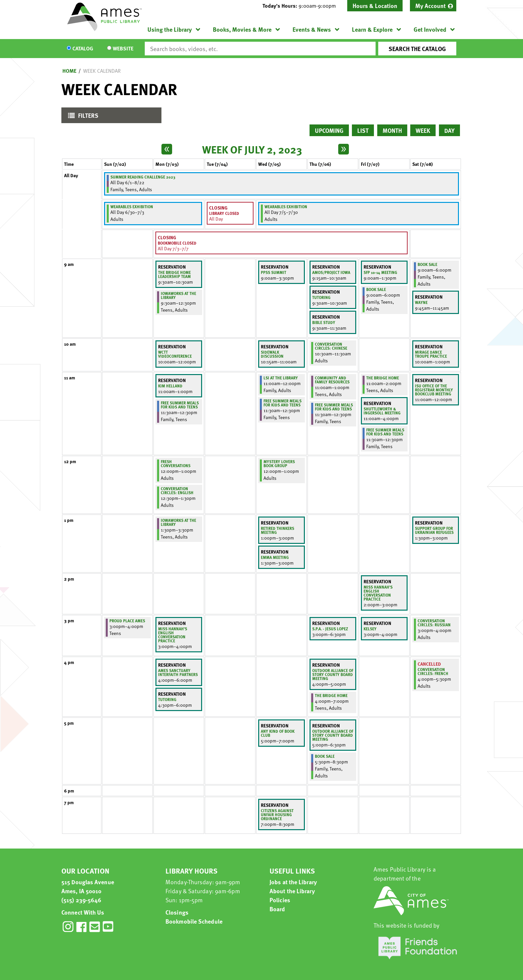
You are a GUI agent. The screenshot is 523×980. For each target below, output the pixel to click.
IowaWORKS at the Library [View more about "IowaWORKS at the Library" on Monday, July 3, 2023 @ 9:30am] (178, 295)
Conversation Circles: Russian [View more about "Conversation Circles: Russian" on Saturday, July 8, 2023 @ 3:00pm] (434, 623)
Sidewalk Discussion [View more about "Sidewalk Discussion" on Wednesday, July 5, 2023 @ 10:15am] (272, 354)
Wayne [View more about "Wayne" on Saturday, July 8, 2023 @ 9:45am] (421, 302)
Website (123, 49)
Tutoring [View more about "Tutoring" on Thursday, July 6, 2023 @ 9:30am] (321, 297)
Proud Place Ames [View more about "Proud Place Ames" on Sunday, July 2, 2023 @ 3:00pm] (127, 621)
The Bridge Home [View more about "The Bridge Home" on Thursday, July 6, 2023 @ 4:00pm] (331, 695)
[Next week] (344, 149)
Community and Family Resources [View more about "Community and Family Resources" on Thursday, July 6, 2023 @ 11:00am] (332, 380)
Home (69, 71)
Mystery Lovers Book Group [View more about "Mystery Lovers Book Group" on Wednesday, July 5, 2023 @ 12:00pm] (279, 463)
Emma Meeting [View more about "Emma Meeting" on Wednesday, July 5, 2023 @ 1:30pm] (275, 557)
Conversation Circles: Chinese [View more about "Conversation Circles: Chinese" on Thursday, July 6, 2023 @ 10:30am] (331, 346)
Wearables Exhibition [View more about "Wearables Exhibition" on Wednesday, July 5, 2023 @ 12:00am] (286, 207)
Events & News (312, 29)
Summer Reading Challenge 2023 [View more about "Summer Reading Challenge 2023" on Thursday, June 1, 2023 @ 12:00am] (143, 177)
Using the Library (170, 29)
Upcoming (329, 130)
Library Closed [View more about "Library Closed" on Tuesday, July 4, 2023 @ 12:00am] (224, 213)
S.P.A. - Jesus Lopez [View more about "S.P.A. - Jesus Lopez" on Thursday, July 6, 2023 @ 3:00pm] (330, 629)
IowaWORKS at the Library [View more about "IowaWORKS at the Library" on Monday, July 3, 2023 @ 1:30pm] (178, 522)
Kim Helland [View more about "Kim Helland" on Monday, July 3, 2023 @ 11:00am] (170, 386)
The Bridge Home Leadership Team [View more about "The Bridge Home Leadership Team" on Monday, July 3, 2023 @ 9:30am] (174, 274)
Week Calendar (102, 71)
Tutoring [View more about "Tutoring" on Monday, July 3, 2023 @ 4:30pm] (167, 699)
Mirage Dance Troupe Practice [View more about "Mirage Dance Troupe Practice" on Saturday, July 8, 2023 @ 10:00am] (431, 354)
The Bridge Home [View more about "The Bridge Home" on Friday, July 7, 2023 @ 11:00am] (383, 378)
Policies (280, 900)
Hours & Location (375, 6)
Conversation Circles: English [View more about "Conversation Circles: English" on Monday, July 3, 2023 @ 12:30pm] (177, 491)
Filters (82, 117)
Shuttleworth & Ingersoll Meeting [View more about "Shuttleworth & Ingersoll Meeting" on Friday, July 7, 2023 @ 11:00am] (382, 411)
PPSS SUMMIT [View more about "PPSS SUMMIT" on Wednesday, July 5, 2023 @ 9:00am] (274, 272)
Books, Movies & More (242, 29)
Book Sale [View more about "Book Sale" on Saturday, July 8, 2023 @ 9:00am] (427, 264)
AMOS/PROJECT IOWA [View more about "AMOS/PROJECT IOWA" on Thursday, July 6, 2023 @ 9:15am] (331, 272)
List (363, 130)
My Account (430, 6)
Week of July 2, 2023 (252, 149)
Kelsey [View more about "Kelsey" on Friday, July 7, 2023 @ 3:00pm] (370, 629)
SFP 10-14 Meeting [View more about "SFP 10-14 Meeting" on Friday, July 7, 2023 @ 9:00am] (380, 272)
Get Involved (430, 29)
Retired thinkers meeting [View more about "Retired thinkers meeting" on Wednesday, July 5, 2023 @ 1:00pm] (278, 530)
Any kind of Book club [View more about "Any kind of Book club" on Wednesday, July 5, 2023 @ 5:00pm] (278, 733)
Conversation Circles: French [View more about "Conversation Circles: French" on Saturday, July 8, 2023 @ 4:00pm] (433, 671)
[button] (302, 6)
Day (449, 130)
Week (423, 130)
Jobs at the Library (293, 882)
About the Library (292, 891)
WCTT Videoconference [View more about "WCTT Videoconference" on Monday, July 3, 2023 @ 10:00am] (175, 354)
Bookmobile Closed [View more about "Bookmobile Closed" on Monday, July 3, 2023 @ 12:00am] (177, 243)
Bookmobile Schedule (194, 921)
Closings (177, 912)
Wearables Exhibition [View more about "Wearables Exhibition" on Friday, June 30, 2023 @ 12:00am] (132, 207)
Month (392, 130)
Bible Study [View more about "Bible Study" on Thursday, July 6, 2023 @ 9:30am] (324, 322)
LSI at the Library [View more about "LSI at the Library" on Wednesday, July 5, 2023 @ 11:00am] (281, 378)
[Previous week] (167, 149)
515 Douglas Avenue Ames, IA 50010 (88, 886)
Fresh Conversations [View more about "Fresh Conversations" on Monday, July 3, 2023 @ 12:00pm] (176, 463)
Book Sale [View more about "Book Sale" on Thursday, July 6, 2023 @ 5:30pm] (325, 756)
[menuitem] (433, 6)
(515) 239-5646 (81, 900)
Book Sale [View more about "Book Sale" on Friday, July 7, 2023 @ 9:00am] (376, 289)
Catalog (83, 49)
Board (277, 909)
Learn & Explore (372, 29)
